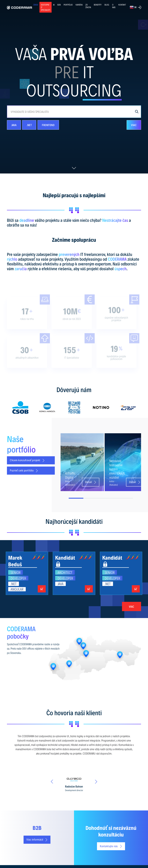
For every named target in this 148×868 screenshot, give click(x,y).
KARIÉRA (79, 5)
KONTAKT (122, 5)
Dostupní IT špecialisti (46, 7)
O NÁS (114, 6)
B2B (59, 5)
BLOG (107, 5)
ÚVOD (36, 5)
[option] (20, 408)
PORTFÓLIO (68, 5)
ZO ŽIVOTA (88, 6)
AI (54, 5)
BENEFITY (98, 5)
